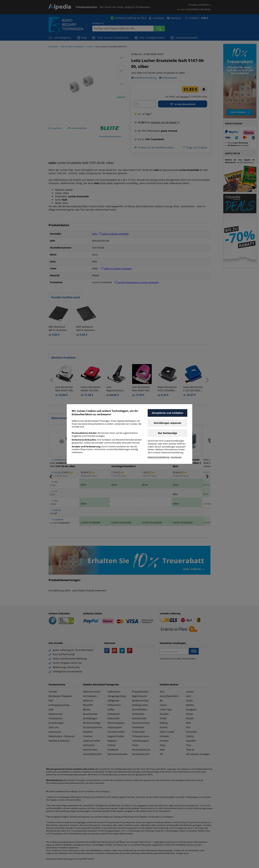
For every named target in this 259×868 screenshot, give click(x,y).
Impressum (176, 457)
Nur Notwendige (168, 433)
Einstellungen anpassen (167, 423)
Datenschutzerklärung (159, 457)
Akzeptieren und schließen (167, 413)
